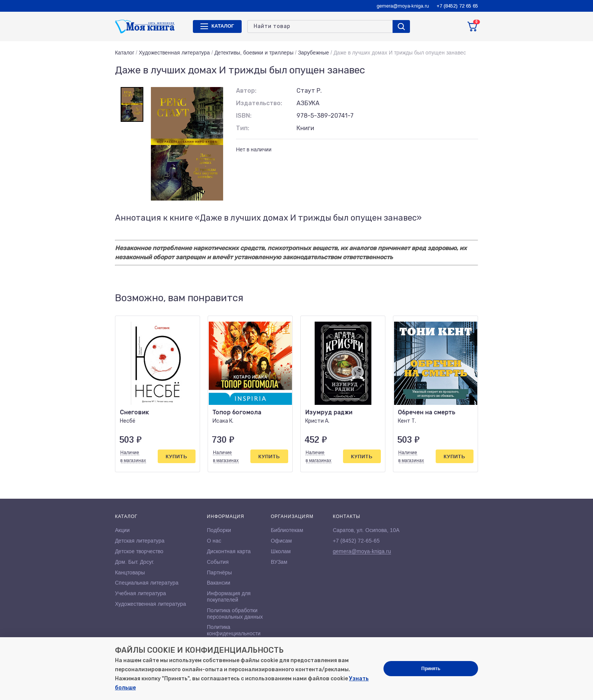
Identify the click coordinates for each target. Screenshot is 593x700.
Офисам (281, 541)
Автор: (246, 91)
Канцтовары (130, 572)
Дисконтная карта (229, 551)
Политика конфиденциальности (234, 630)
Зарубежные (314, 53)
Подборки (219, 530)
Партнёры (219, 572)
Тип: (243, 128)
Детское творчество (139, 551)
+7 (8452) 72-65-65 (356, 541)
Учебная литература (140, 593)
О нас (214, 541)
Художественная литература (174, 53)
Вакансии (219, 583)
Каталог (125, 53)
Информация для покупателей (229, 597)
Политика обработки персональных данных (235, 614)
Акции (122, 530)
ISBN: (244, 116)
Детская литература (140, 541)
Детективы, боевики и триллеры (254, 53)
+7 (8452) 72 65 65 (457, 6)
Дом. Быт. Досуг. (135, 562)
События (218, 562)
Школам (281, 551)
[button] (456, 298)
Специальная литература (147, 583)
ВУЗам (279, 562)
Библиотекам (287, 530)
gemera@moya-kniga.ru (403, 6)
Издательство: (259, 103)
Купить (176, 457)
